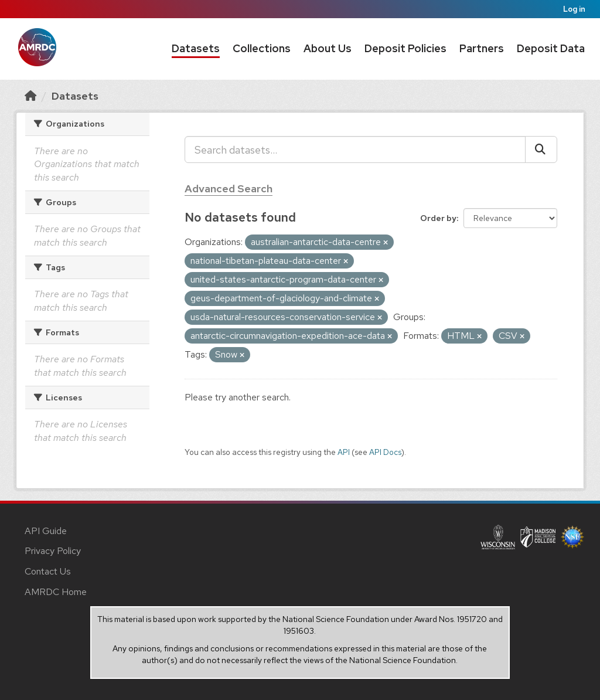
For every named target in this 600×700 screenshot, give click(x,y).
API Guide (46, 531)
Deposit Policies (405, 48)
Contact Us (48, 571)
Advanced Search (229, 188)
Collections (262, 48)
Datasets (196, 48)
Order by (438, 218)
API (344, 452)
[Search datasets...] (355, 149)
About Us (328, 48)
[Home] (30, 96)
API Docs (385, 452)
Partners (482, 48)
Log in (574, 9)
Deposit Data (551, 48)
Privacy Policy (53, 551)
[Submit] (541, 149)
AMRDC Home (56, 592)
